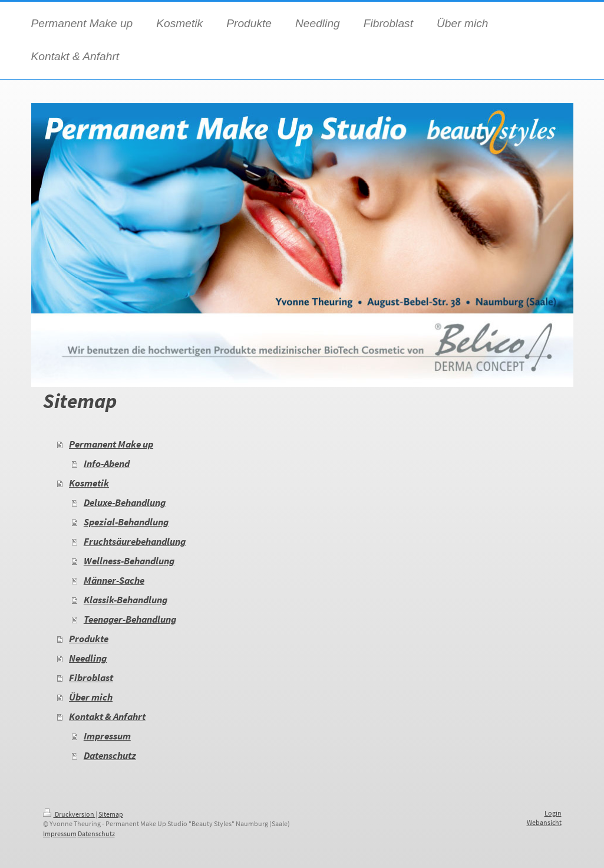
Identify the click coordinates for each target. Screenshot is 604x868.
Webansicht (544, 822)
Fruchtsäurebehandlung (135, 542)
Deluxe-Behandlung (125, 503)
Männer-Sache (114, 581)
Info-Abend (107, 464)
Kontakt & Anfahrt (107, 717)
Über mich (91, 697)
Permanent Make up (111, 444)
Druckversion (69, 814)
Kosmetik (89, 483)
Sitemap (111, 814)
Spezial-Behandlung (126, 522)
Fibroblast (91, 678)
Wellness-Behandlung (129, 561)
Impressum (107, 736)
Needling (88, 658)
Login (553, 813)
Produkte (89, 639)
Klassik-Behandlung (126, 600)
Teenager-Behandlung (130, 619)
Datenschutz (110, 756)
